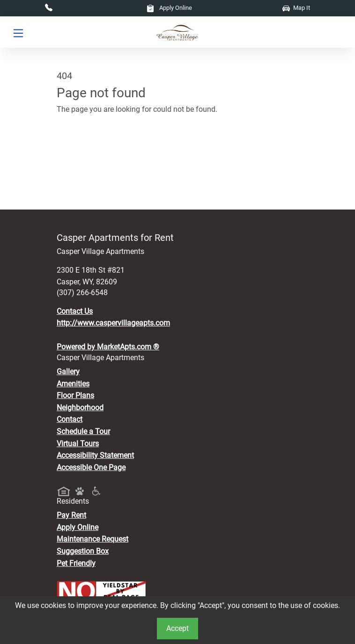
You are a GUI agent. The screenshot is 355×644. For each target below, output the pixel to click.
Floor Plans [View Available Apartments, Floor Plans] (75, 395)
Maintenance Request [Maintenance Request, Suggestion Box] (92, 539)
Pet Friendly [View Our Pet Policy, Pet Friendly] (76, 563)
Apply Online (169, 8)
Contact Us (75, 311)
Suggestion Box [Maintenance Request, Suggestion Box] (83, 551)
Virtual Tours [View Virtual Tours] (78, 444)
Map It (296, 8)
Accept (177, 628)
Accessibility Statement (95, 455)
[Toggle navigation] (18, 33)
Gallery (68, 372)
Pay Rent (71, 515)
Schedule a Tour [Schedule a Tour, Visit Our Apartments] (83, 431)
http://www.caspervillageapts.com (113, 323)
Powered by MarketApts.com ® (108, 347)
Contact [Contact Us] (70, 419)
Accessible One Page (91, 467)
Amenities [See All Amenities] (73, 384)
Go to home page (85, 150)
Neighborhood (80, 408)
